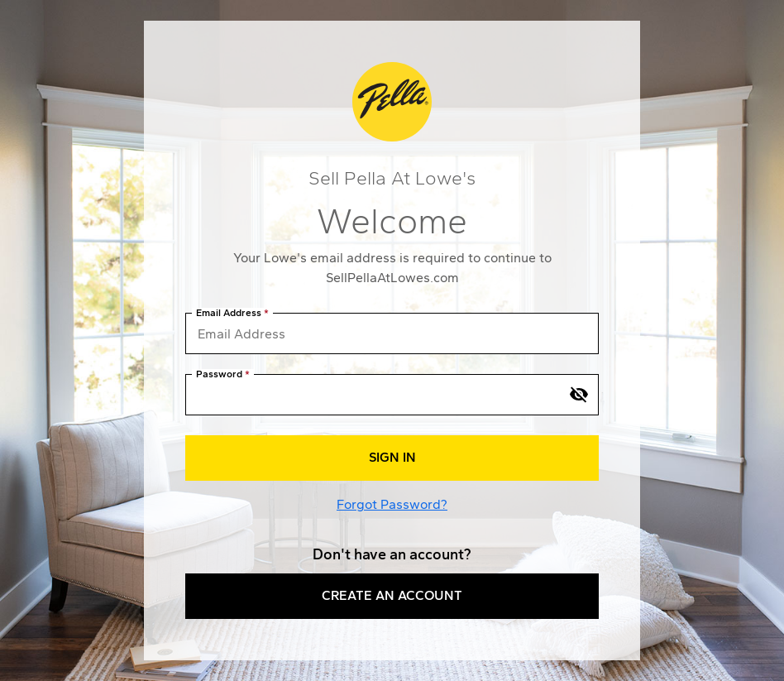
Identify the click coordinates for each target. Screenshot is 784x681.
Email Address (229, 313)
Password (219, 374)
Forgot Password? (392, 504)
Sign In (392, 457)
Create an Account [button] (392, 595)
